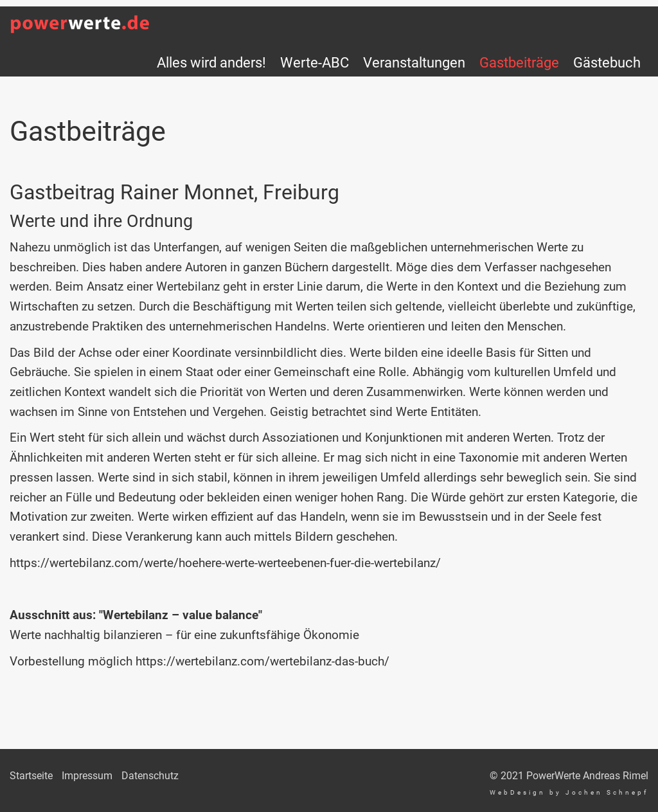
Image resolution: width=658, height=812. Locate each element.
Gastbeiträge (519, 62)
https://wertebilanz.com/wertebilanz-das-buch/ (262, 661)
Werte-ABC (315, 62)
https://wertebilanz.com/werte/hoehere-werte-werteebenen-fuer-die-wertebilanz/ (225, 563)
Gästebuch (607, 62)
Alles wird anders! (211, 62)
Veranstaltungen (414, 62)
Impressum (87, 776)
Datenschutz (150, 776)
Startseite (31, 776)
